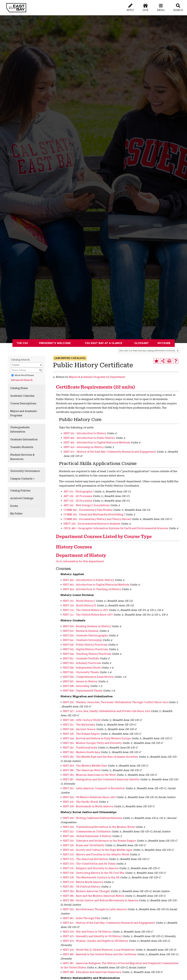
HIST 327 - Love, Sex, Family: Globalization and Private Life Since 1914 (107, 711)
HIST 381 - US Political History (82, 887)
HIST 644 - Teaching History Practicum (87, 654)
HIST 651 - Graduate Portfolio (81, 658)
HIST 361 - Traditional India (80, 748)
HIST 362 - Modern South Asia (81, 752)
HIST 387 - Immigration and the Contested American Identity (101, 779)
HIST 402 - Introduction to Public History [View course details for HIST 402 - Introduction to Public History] (89, 438)
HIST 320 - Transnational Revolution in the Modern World (99, 827)
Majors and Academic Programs (24, 413)
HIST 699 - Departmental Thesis (83, 691)
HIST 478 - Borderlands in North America (88, 806)
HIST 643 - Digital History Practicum (85, 649)
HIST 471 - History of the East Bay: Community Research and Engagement (109, 923)
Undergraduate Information (20, 430)
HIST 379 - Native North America (83, 882)
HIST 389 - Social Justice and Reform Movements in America (100, 900)
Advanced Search (22, 380)
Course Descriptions (23, 403)
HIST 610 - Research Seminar (81, 631)
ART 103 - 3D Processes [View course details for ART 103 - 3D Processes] (78, 501)
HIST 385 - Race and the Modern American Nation (94, 896)
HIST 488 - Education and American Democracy (92, 972)
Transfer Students (22, 447)
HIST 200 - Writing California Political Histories (93, 818)
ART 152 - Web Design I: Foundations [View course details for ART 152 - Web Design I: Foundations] (87, 505)
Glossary (141, 343)
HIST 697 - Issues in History (80, 681)
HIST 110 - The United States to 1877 (86, 610)
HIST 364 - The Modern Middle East (85, 766)
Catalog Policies (20, 491)
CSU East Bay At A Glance (104, 343)
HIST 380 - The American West (82, 770)
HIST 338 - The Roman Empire (81, 734)
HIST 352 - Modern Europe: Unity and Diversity (92, 743)
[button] (161, 8)
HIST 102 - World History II (79, 605)
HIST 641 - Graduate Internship (82, 640)
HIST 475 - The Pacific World (80, 802)
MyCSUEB (164, 343)
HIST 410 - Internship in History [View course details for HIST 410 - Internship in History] (84, 447)
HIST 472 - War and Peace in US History (87, 932)
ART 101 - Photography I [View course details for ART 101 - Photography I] (79, 492)
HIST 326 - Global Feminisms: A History (87, 836)
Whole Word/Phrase (24, 375)
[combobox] (149, 351)
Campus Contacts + (22, 479)
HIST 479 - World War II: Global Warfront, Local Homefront (99, 950)
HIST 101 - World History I (79, 601)
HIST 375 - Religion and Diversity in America (91, 868)
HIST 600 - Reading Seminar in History (87, 626)
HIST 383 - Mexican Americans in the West (89, 775)
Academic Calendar (22, 396)
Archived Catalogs (22, 498)
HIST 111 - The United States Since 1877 (88, 615)
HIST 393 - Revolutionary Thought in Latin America (95, 909)
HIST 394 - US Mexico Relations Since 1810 (89, 797)
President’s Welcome (55, 343)
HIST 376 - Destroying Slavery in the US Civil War (94, 873)
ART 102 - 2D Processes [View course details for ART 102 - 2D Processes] (78, 496)
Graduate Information (24, 439)
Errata (14, 506)
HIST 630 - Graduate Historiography (85, 635)
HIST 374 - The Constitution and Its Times (89, 864)
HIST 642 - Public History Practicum (85, 645)
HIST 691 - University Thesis (81, 672)
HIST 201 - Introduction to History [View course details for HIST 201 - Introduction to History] (85, 433)
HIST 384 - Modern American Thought (86, 891)
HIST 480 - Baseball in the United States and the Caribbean (100, 954)
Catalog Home (19, 388)
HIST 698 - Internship (76, 686)
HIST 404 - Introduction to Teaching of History (92, 589)
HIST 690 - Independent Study (82, 668)
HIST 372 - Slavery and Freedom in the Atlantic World (96, 854)
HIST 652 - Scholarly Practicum (82, 663)
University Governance (25, 471)
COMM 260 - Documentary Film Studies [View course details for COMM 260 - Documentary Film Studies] (88, 510)
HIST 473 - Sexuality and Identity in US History (92, 936)
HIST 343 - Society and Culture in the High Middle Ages (98, 850)
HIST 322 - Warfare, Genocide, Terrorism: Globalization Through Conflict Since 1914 (115, 702)
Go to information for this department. (80, 561)
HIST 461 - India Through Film (82, 918)
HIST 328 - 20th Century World (82, 720)
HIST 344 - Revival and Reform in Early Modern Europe (97, 738)
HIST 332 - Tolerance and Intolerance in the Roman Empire (99, 841)
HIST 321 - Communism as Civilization (87, 832)
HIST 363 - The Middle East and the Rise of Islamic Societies (100, 757)
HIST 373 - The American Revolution (85, 859)
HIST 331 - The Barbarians (79, 725)
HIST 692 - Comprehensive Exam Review (88, 677)
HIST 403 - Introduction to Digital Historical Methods (96, 585)
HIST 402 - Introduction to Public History (88, 580)
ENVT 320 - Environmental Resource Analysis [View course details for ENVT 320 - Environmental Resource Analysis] (92, 524)
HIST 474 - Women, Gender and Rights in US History (95, 941)
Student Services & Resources (22, 457)
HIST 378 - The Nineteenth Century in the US (91, 877)
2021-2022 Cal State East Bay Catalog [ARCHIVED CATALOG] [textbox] (147, 351)
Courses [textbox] (16, 365)
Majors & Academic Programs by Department (97, 377)
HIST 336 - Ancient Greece (79, 729)
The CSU (22, 343)
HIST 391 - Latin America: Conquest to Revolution (94, 788)
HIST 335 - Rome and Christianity (84, 845)
